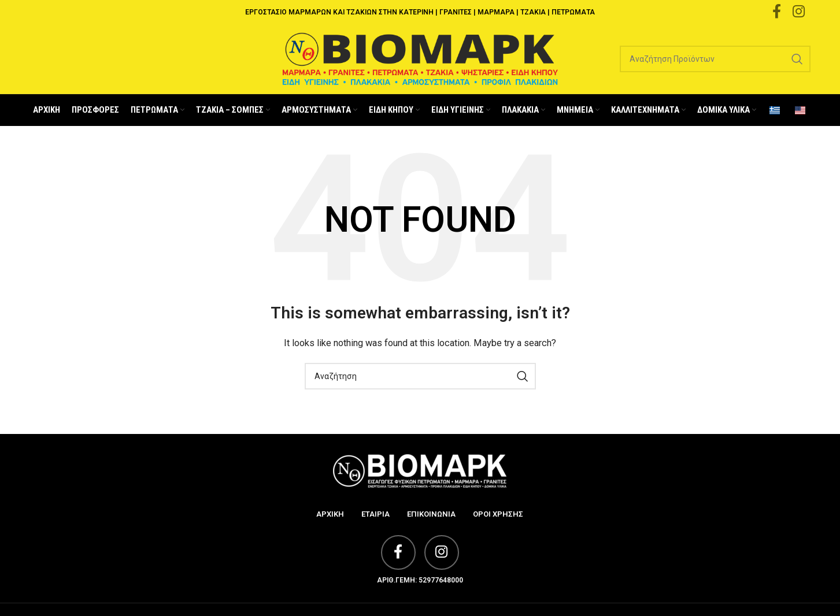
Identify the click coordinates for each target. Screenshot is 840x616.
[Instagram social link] (442, 552)
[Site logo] (420, 58)
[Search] (715, 59)
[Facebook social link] (398, 552)
